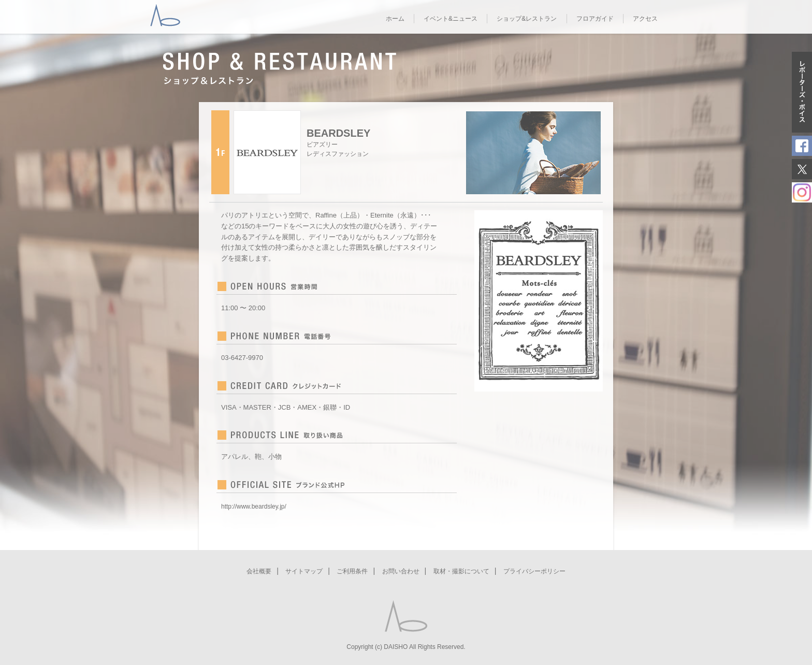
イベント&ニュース (451, 19)
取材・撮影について (461, 571)
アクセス (645, 19)
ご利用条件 (352, 571)
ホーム (395, 19)
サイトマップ (304, 571)
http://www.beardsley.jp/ (254, 507)
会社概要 (259, 571)
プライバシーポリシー (534, 571)
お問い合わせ (401, 571)
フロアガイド (595, 19)
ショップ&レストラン (527, 19)
